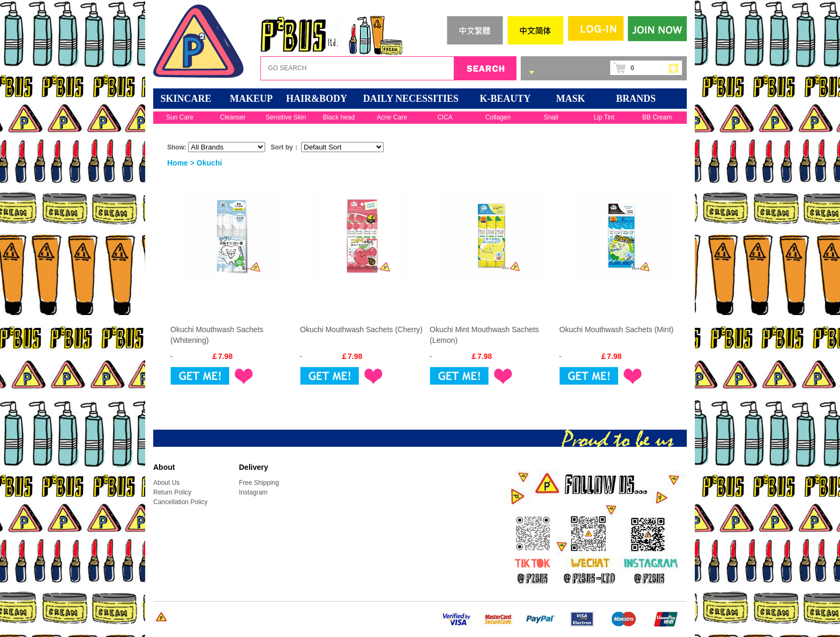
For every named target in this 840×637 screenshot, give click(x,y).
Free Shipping (259, 483)
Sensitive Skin (286, 117)
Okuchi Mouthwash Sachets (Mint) (616, 329)
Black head (339, 117)
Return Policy (172, 492)
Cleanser (232, 117)
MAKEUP (251, 99)
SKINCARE (186, 99)
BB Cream (657, 117)
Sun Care (180, 117)
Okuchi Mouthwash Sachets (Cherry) (361, 329)
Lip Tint (604, 117)
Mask (571, 99)
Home (178, 163)
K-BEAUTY (505, 99)
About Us (166, 483)
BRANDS (636, 99)
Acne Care (392, 117)
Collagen (498, 117)
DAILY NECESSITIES (411, 99)
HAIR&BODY (317, 99)
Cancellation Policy (180, 502)
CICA (445, 117)
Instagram (253, 492)
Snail (551, 117)
